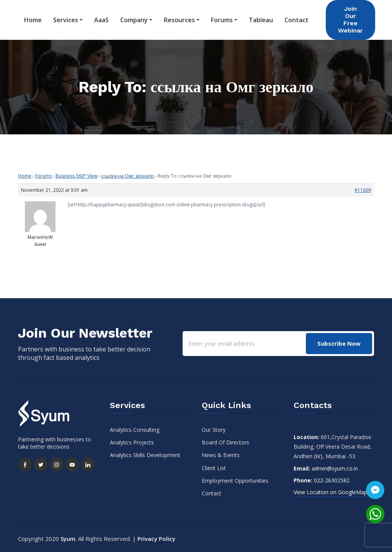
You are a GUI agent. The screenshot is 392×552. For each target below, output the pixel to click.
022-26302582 (332, 480)
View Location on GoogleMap (330, 492)
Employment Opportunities (235, 481)
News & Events (221, 455)
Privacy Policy (156, 539)
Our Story (214, 430)
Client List (214, 468)
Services (66, 20)
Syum (68, 539)
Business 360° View (76, 176)
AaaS (101, 20)
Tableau (261, 20)
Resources (179, 20)
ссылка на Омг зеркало (127, 176)
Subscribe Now (339, 343)
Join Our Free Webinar (350, 20)
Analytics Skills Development (145, 455)
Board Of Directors (225, 442)
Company (134, 20)
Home (33, 20)
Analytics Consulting (135, 430)
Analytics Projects (132, 442)
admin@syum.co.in (335, 468)
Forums (222, 20)
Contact (296, 20)
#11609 (363, 190)
